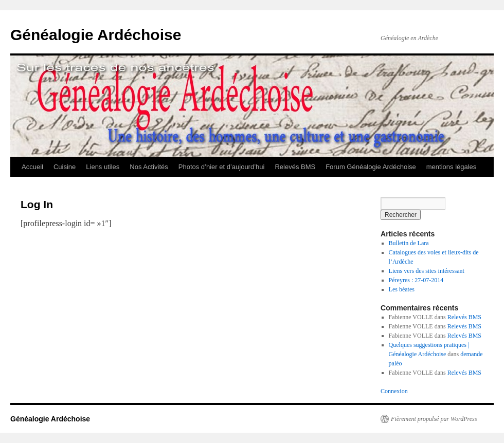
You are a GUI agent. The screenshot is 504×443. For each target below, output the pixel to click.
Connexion (394, 391)
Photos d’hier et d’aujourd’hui (222, 167)
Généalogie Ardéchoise (96, 35)
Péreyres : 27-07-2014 (416, 280)
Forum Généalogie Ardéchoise (371, 167)
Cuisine (65, 167)
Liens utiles (103, 167)
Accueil (32, 167)
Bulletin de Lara (409, 243)
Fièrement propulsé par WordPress (434, 419)
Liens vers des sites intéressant (427, 271)
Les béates (402, 289)
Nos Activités (149, 167)
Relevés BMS (295, 167)
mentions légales (452, 167)
